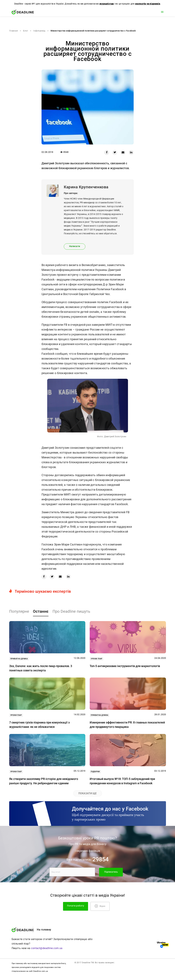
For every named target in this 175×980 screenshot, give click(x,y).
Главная (14, 31)
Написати (75, 246)
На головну (44, 930)
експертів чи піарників (148, 4)
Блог (26, 31)
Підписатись (111, 872)
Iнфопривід (39, 31)
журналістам (107, 4)
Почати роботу (76, 906)
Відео (100, 906)
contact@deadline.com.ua (47, 948)
